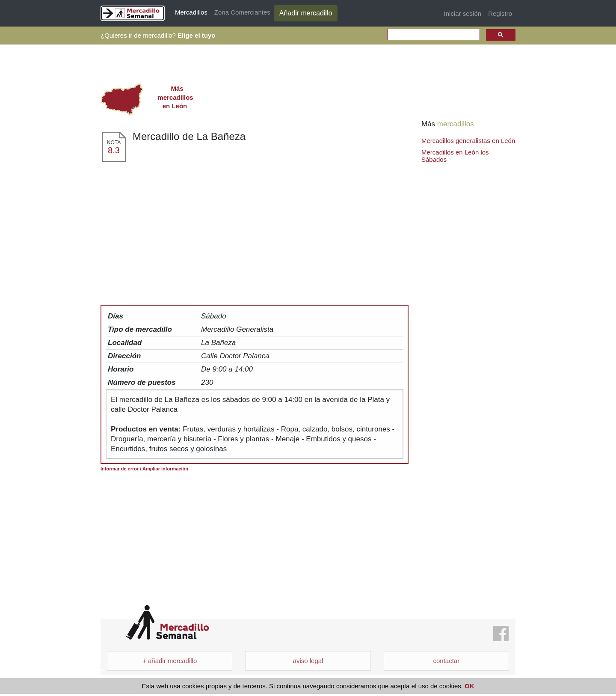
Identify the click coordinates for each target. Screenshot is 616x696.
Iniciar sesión (463, 13)
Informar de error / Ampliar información (144, 469)
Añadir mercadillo (306, 13)
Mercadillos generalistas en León (468, 141)
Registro (500, 13)
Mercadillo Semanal (167, 623)
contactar (446, 661)
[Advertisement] (255, 227)
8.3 (114, 150)
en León (175, 97)
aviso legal (308, 661)
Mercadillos (191, 12)
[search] (433, 35)
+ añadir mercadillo (170, 661)
